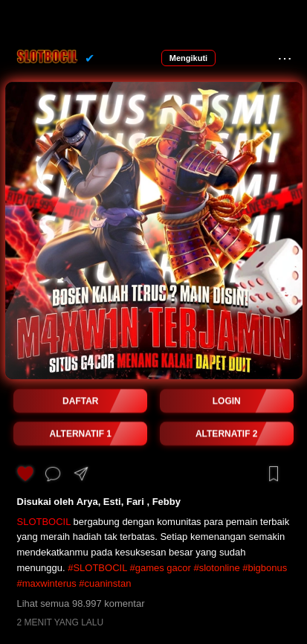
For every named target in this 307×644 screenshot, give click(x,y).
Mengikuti (188, 58)
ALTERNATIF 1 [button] (80, 434)
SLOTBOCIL (44, 522)
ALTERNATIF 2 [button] (227, 434)
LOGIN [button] (227, 401)
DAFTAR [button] (80, 401)
